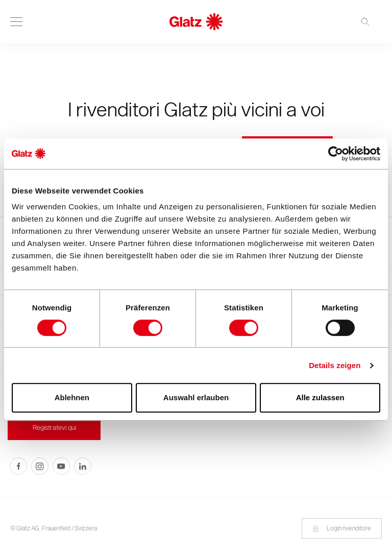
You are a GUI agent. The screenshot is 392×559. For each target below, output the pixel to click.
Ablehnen (72, 397)
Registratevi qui (54, 428)
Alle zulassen (320, 397)
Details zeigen (335, 365)
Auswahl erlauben (196, 397)
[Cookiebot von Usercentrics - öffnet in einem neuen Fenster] (336, 154)
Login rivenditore (342, 528)
